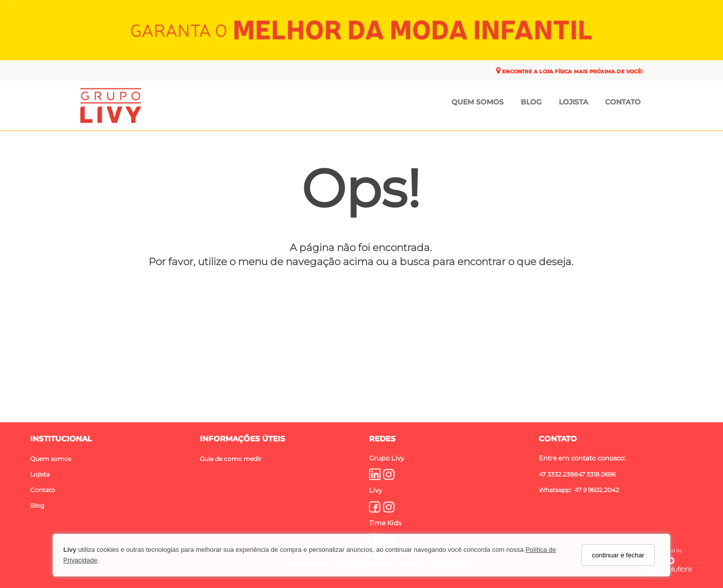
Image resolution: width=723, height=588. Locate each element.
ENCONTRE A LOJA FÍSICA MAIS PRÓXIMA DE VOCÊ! (572, 72)
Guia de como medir (231, 458)
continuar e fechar (618, 555)
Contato (623, 102)
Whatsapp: (556, 489)
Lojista (573, 102)
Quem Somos (477, 102)
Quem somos (51, 458)
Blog (531, 102)
